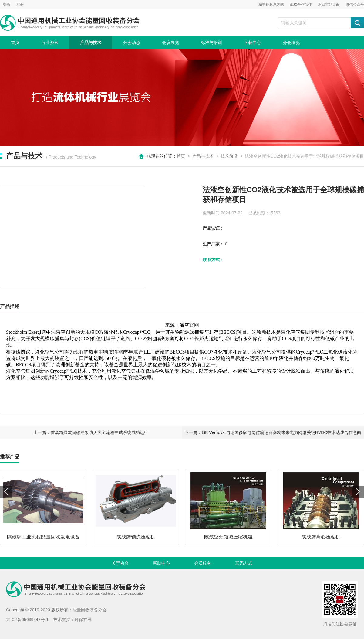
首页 (15, 43)
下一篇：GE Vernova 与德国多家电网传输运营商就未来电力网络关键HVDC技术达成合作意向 (273, 432)
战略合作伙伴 (301, 5)
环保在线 (83, 620)
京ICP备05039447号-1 (27, 620)
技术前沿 (229, 156)
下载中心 (252, 43)
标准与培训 (211, 43)
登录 (7, 5)
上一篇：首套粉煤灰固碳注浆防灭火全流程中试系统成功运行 (91, 432)
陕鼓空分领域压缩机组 (228, 537)
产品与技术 (91, 43)
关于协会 (120, 563)
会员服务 (203, 563)
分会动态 (132, 43)
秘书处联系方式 (271, 5)
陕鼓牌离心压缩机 (321, 537)
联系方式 (244, 563)
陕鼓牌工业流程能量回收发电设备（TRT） (43, 539)
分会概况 (291, 43)
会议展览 (170, 43)
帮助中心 (161, 563)
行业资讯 (50, 43)
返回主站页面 (329, 5)
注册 (20, 5)
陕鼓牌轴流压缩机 (136, 537)
